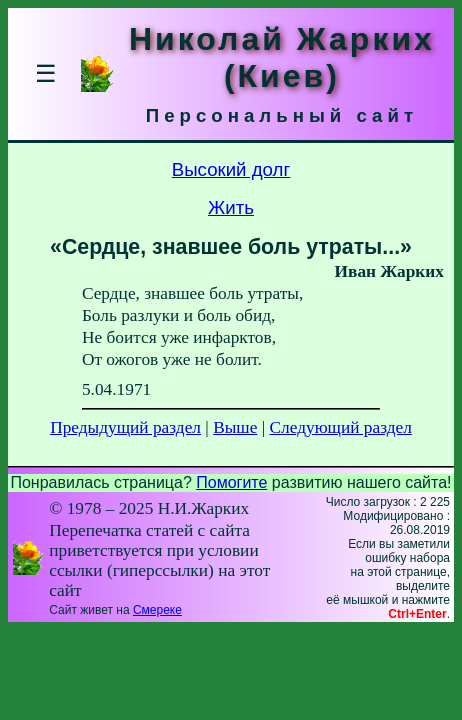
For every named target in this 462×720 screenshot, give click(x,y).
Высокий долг (231, 169)
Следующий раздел (341, 427)
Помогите (231, 482)
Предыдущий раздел (125, 427)
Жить (231, 207)
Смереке (157, 610)
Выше (235, 427)
